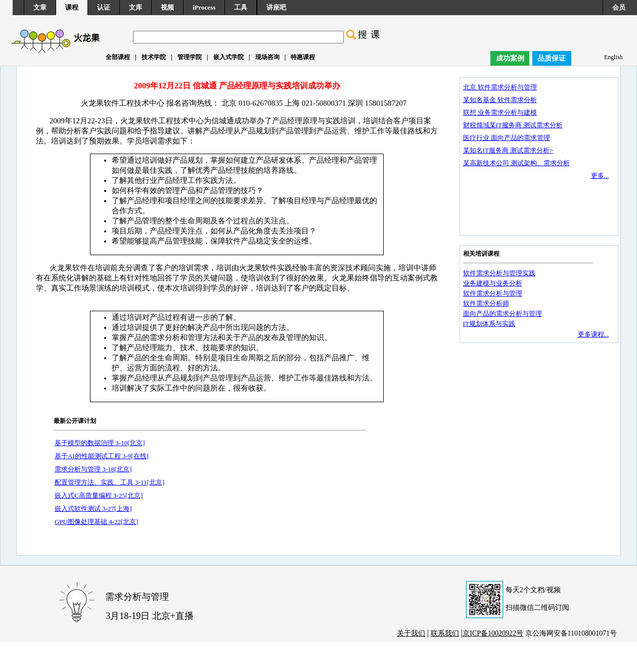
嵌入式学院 (229, 57)
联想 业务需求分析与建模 (500, 112)
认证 (104, 7)
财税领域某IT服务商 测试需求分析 (513, 125)
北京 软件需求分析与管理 (500, 87)
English (613, 57)
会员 (619, 7)
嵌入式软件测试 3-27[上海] (93, 509)
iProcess (204, 7)
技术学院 (154, 57)
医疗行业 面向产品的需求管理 (507, 138)
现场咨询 (267, 57)
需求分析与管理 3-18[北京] (93, 469)
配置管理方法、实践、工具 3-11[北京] (109, 482)
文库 (135, 7)
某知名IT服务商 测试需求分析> (508, 150)
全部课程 (118, 57)
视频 (167, 7)
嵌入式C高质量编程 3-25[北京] (99, 495)
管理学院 (190, 57)
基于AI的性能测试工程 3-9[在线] (102, 456)
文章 (40, 7)
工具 (241, 7)
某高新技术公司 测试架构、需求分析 (516, 163)
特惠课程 (303, 57)
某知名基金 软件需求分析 (500, 100)
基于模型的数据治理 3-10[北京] (100, 443)
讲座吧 (276, 7)
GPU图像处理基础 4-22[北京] (97, 522)
